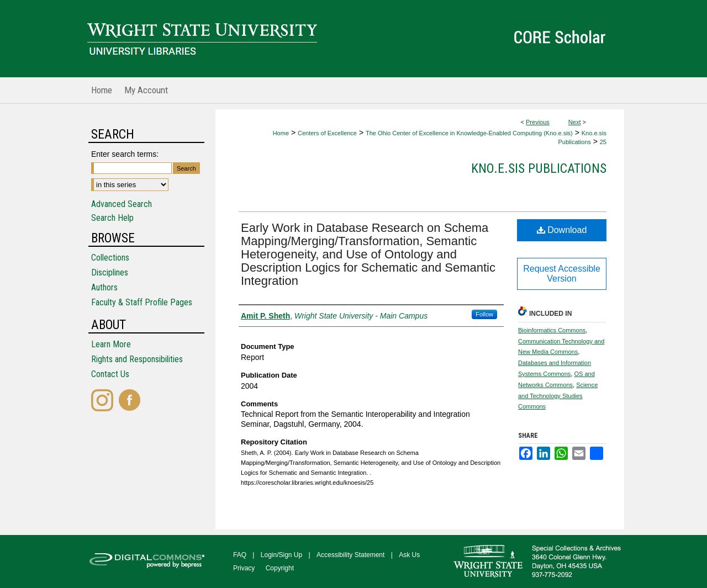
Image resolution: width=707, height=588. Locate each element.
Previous (538, 122)
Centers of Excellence (327, 133)
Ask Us (409, 555)
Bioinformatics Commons (552, 330)
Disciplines (110, 272)
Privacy (244, 568)
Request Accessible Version (562, 274)
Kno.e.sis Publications (539, 168)
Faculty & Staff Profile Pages (142, 302)
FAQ (240, 555)
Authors (104, 287)
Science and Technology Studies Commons (558, 396)
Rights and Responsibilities (137, 359)
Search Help (112, 218)
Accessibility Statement (350, 555)
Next (575, 122)
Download (562, 230)
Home (281, 133)
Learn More (111, 344)
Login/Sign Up (281, 555)
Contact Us (110, 374)
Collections (110, 258)
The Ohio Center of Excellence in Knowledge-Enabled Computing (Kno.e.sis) (469, 133)
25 (603, 142)
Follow (484, 314)
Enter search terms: (125, 154)
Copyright (280, 568)
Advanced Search (122, 204)
